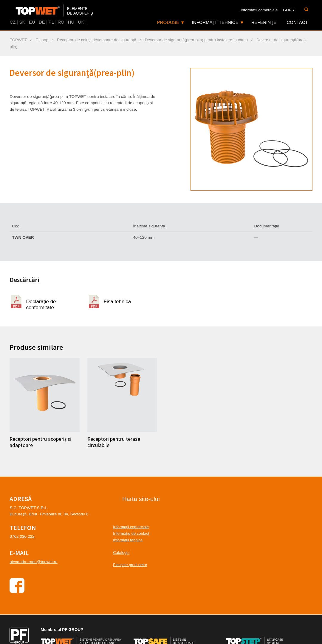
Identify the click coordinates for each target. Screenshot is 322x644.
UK (81, 22)
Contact (297, 22)
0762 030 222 (22, 536)
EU (32, 22)
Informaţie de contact (131, 533)
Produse (168, 22)
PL (51, 22)
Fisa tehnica (117, 302)
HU (71, 22)
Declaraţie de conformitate (41, 303)
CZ (13, 22)
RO (61, 22)
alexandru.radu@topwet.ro (33, 562)
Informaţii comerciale (259, 10)
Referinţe (264, 22)
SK (22, 22)
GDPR (289, 10)
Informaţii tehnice (215, 22)
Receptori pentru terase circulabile (114, 442)
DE (42, 22)
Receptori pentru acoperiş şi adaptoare (40, 442)
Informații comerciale (131, 527)
